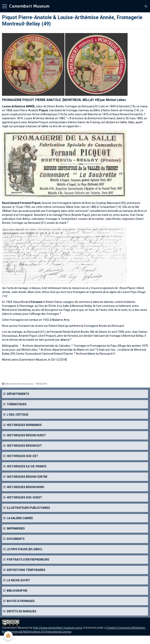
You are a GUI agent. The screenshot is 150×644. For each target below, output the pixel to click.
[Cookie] (8, 636)
